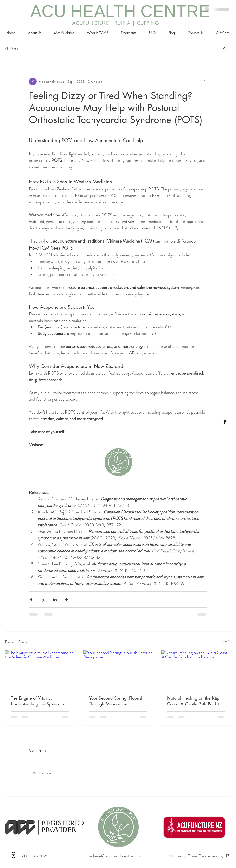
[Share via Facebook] (31, 600)
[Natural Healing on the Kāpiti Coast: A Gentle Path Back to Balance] (196, 670)
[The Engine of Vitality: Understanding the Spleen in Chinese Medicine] (40, 670)
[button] (225, 49)
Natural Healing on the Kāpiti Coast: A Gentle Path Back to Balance (195, 701)
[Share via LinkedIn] (55, 600)
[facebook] (225, 422)
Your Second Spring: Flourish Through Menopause (116, 701)
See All (226, 641)
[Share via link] (67, 600)
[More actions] (204, 82)
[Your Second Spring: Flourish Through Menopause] (118, 670)
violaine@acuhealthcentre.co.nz (116, 856)
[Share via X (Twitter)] (43, 600)
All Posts (11, 49)
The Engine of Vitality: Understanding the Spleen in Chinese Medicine (37, 701)
